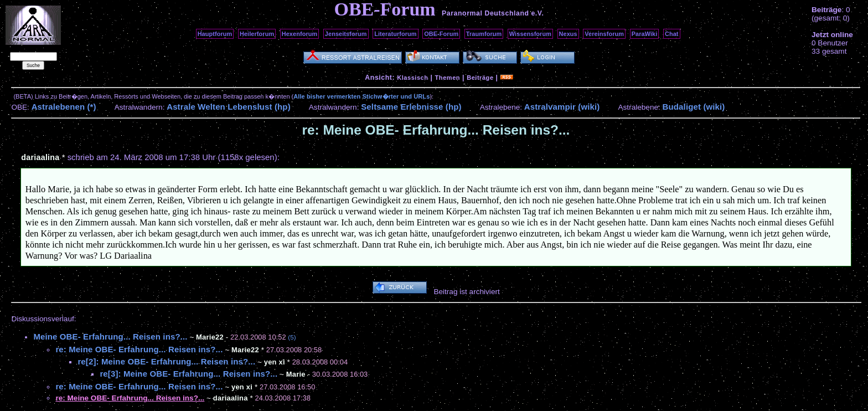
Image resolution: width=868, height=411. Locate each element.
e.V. (537, 13)
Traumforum (484, 34)
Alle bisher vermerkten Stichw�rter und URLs (361, 96)
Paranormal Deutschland (485, 13)
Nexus (568, 34)
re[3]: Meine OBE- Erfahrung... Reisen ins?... (188, 374)
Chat (672, 34)
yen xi (275, 362)
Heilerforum (257, 34)
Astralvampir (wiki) (562, 107)
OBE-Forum (441, 34)
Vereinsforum (604, 34)
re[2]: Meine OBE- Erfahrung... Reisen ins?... (166, 361)
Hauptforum (215, 34)
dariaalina (40, 157)
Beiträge (480, 78)
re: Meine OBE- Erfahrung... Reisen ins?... (139, 349)
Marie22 (245, 350)
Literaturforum (395, 34)
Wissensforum (530, 34)
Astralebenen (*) (64, 107)
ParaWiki (645, 34)
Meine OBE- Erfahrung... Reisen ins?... (110, 336)
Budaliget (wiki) (694, 107)
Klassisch (412, 78)
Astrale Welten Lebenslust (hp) (229, 107)
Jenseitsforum (346, 34)
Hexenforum (300, 34)
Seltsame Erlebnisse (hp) (411, 107)
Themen (448, 78)
